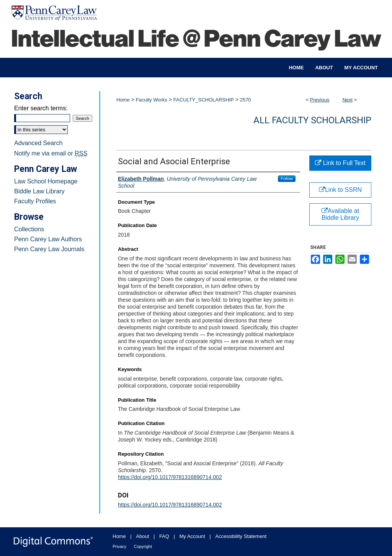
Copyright (143, 546)
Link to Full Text (340, 163)
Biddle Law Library (39, 191)
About (142, 536)
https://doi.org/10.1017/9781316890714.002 (170, 477)
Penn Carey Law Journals (49, 249)
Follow (287, 178)
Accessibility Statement (241, 536)
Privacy (119, 546)
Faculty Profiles (35, 201)
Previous (320, 100)
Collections (29, 229)
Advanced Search (38, 143)
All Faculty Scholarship (312, 120)
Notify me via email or (51, 154)
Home (123, 100)
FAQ (164, 536)
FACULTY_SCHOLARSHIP (204, 100)
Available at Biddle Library (340, 214)
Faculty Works (152, 100)
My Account (192, 536)
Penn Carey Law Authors (48, 239)
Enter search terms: (41, 108)
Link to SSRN (340, 190)
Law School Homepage (46, 181)
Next (347, 100)
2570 (246, 100)
